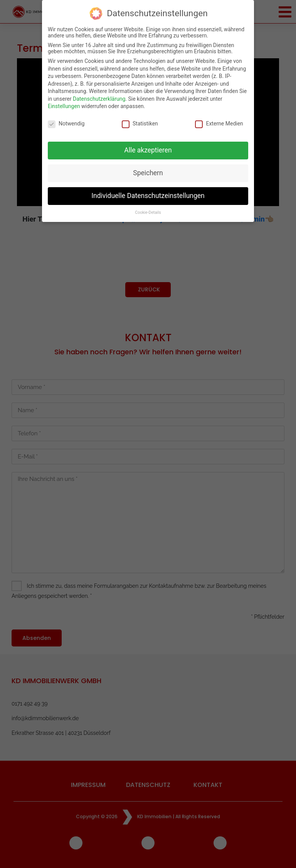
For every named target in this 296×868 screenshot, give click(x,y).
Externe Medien (219, 121)
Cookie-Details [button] (148, 210)
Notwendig (66, 121)
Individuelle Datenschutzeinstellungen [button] (148, 193)
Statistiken (140, 121)
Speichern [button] (148, 171)
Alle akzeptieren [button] (148, 148)
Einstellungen (64, 104)
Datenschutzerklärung (99, 96)
